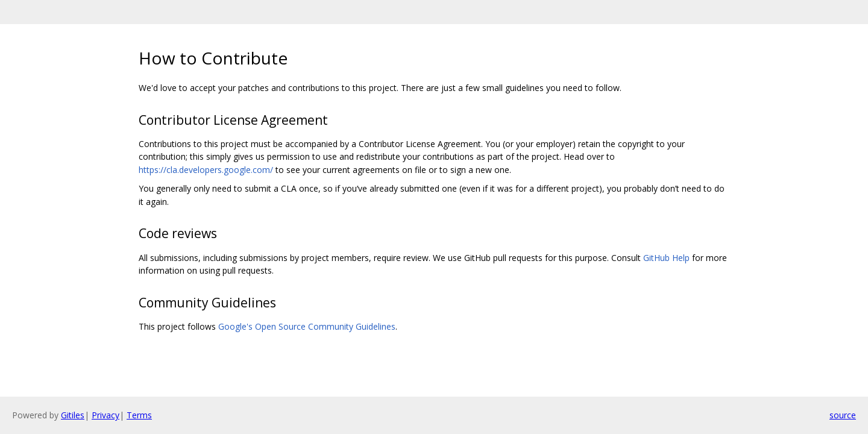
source (843, 415)
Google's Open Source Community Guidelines (307, 326)
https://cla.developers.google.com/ (206, 170)
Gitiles (73, 415)
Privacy (105, 415)
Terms (139, 415)
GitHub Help (666, 258)
